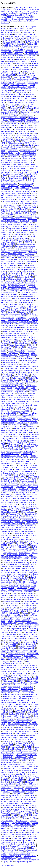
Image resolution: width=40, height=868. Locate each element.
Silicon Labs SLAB (14, 223)
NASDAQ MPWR (23, 547)
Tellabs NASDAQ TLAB (19, 331)
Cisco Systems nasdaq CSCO (27, 753)
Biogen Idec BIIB (21, 392)
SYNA (25, 580)
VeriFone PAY (6, 739)
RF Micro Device (32, 281)
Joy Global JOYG (7, 821)
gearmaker (17, 809)
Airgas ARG (24, 504)
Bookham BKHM (28, 415)
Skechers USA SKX (28, 341)
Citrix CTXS (24, 797)
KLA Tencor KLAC (32, 42)
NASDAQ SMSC (13, 609)
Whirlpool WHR (7, 392)
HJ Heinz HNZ (28, 687)
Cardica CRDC (32, 780)
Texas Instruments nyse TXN (13, 362)
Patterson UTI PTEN (28, 483)
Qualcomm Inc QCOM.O (29, 366)
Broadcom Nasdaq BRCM (16, 15)
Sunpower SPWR (33, 329)
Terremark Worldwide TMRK (18, 630)
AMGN (3, 801)
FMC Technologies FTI (27, 648)
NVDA (3, 671)
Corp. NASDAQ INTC (20, 673)
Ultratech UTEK (30, 524)
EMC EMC (32, 669)
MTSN (33, 634)
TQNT (18, 153)
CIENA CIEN (20, 669)
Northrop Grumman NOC (19, 545)
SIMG (30, 432)
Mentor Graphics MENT (19, 238)
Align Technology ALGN (16, 285)
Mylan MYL (33, 339)
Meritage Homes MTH (28, 267)
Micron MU (21, 56)
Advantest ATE (8, 448)
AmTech (29, 658)
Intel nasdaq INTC (17, 778)
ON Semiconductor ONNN (12, 124)
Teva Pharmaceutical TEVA (10, 261)
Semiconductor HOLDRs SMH (12, 405)
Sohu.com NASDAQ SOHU (20, 462)
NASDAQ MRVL (23, 407)
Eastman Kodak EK (8, 423)
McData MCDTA (7, 522)
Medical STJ (20, 832)
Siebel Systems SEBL (17, 176)
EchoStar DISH (33, 522)
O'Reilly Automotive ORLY (10, 786)
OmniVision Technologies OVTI (12, 81)
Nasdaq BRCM (33, 582)
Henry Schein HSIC (10, 553)
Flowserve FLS (30, 316)
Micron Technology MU (30, 40)
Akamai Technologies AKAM (18, 166)
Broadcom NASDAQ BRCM (13, 42)
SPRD (15, 504)
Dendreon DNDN (12, 735)
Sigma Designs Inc (7, 318)
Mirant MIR (25, 539)
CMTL (34, 479)
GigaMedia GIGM (28, 796)
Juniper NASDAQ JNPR (9, 531)
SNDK (3, 279)
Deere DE (4, 566)
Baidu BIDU (12, 312)
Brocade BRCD (28, 67)
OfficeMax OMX (31, 671)
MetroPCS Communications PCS (25, 427)
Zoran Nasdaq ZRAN (8, 636)
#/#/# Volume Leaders (32, 599)
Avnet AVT (10, 547)
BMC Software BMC (30, 261)
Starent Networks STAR (11, 415)
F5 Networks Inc (26, 397)
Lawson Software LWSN (25, 592)
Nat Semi (32, 817)
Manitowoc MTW (7, 192)
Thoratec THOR (13, 364)
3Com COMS (30, 96)
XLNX (31, 160)
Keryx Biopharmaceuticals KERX (18, 411)
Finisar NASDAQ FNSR (23, 469)
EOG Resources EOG (16, 730)
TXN (22, 281)
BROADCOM (20, 7)
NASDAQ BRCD (7, 669)
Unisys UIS (5, 465)
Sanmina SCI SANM (17, 120)
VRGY (20, 359)
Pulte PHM (20, 543)
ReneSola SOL (22, 423)
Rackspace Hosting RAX (9, 483)
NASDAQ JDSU (14, 613)
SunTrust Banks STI (29, 471)
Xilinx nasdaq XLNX (10, 681)
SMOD (25, 434)
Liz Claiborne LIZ (31, 693)
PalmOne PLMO (14, 817)
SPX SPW (19, 450)
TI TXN (6, 114)
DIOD (18, 619)
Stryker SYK (16, 436)
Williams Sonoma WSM (31, 438)
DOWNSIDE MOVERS (28, 421)
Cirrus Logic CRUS (15, 54)
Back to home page (7, 865)
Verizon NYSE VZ (31, 566)
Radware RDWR (11, 564)
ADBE (3, 689)
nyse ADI (4, 846)
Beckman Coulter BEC (31, 559)
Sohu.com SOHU (13, 471)
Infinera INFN (28, 223)
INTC (14, 127)
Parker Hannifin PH (19, 378)
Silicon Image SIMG (8, 131)
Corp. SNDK (7, 324)
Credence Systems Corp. (23, 733)
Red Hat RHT (6, 252)
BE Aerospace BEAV (21, 428)
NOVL (28, 263)
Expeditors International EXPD (12, 557)
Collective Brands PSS (25, 277)
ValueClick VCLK (14, 434)
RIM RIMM (30, 291)
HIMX (21, 763)
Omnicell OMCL (30, 856)
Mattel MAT (34, 724)
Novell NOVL (6, 298)
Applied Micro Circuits (14, 254)
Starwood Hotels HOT (19, 273)
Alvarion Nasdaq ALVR (21, 498)
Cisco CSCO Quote (27, 594)
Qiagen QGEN (6, 722)
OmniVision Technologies (27, 518)
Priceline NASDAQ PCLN (10, 382)
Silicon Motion (32, 681)
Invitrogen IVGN (7, 450)
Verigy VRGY (30, 254)
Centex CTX (33, 819)
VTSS (28, 535)
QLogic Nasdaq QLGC (22, 170)
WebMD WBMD (21, 821)
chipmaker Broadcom (32, 145)
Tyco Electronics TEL (20, 236)
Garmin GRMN (6, 164)
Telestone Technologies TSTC (11, 856)
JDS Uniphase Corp (21, 388)
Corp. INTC (7, 561)
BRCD (11, 129)
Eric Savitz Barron (19, 792)
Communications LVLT (9, 797)
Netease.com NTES (15, 304)
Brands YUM (23, 634)
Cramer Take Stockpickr (11, 333)
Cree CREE (12, 106)
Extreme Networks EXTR (10, 361)
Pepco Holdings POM (31, 860)
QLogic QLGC (23, 48)
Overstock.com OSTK (24, 720)
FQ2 (12, 827)
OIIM (16, 260)
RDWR (34, 578)
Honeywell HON (14, 551)
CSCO (23, 681)
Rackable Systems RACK (10, 296)
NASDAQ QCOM (23, 126)
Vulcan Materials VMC (15, 444)
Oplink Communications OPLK (25, 825)
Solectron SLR (26, 110)
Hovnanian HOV (20, 819)
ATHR (30, 147)
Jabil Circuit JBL (7, 93)
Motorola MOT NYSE (20, 403)
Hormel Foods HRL (22, 774)
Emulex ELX (27, 32)
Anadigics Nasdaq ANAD (27, 646)
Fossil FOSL (32, 219)
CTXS (15, 625)
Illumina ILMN (32, 390)
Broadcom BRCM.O (20, 683)
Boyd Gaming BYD (15, 799)
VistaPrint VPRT (27, 380)
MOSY (19, 728)
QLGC (29, 308)
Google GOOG (26, 485)
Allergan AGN (14, 679)
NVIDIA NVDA (9, 44)
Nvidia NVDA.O (27, 617)
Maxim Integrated (14, 271)
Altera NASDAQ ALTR (9, 149)
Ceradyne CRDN (14, 687)
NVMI (3, 399)
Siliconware (26, 726)
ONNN (5, 563)
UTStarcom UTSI (9, 207)
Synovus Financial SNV (15, 529)
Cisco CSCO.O (6, 611)
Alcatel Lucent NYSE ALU (12, 440)
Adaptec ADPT (30, 357)
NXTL (19, 584)
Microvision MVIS (26, 737)
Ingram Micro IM (12, 281)
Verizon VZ (20, 390)
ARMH (5, 331)
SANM (5, 834)
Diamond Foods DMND (30, 679)
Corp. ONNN (24, 815)
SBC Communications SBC (10, 572)
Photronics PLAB (31, 359)
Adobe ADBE (19, 164)
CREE (15, 815)
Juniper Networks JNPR (11, 40)
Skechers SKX (13, 186)
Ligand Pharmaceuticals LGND (15, 664)
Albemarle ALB (27, 454)
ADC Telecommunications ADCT (17, 93)
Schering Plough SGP (31, 514)
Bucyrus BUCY (16, 632)
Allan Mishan (24, 413)
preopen (34, 456)
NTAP (3, 526)
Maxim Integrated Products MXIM (20, 36)
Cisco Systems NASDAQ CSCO (21, 829)
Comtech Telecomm (10, 368)
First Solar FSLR (24, 194)
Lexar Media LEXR (29, 382)
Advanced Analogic (28, 250)
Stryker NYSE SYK (14, 452)
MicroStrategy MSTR (10, 644)
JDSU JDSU (26, 172)
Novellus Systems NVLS (12, 67)
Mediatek (12, 844)
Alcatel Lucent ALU (8, 162)
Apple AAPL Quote (15, 599)
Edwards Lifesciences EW (10, 512)
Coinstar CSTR (32, 739)
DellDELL (4, 632)
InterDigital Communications (11, 370)
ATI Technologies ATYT (15, 291)
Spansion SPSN (13, 250)
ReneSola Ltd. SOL (32, 778)
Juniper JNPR (19, 50)
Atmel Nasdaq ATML (22, 376)
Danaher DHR (23, 489)
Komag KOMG (6, 819)
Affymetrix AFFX (14, 228)
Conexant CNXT (13, 157)
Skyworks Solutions (14, 102)
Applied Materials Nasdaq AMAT (25, 91)
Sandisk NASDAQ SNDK (23, 256)
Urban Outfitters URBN (29, 667)
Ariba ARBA (11, 706)
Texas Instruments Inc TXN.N (13, 201)
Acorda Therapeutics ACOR (11, 650)
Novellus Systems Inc (20, 211)
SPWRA (33, 630)
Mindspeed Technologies (17, 629)
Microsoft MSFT (9, 496)
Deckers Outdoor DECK (17, 508)
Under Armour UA (29, 328)
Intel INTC (19, 52)
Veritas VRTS (20, 522)
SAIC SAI (7, 780)
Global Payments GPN (11, 341)
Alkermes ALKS (7, 442)
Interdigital (11, 407)
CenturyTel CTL (18, 794)
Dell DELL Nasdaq (28, 475)
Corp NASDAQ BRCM (26, 697)
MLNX (16, 475)
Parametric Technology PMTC (20, 510)
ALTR (15, 203)
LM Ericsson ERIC (15, 279)
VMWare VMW (29, 452)
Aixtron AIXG (13, 267)
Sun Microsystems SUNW (10, 454)
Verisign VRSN (28, 691)
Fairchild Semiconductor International (19, 558)
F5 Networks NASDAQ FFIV (20, 640)
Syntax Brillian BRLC (28, 260)
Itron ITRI (28, 448)
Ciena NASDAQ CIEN (23, 232)
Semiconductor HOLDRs (9, 539)
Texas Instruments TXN (26, 30)
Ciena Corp (15, 114)
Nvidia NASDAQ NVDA (17, 87)
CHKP (28, 458)
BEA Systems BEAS (31, 108)
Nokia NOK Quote (19, 805)
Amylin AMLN (13, 603)
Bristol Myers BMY (28, 195)
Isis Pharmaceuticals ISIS (17, 766)
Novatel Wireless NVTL (9, 221)
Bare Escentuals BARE (24, 827)
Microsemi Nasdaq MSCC (10, 761)
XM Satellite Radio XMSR (12, 695)
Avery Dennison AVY (8, 269)
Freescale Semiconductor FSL (28, 199)
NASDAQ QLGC (13, 790)
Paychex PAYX (15, 675)
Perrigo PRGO (13, 689)
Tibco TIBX (29, 463)
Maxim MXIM (33, 378)
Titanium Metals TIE (26, 368)
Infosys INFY (23, 702)
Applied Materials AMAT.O (17, 724)
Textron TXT (12, 850)
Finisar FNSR (10, 48)
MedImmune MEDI (8, 302)
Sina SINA (34, 166)
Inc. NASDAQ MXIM (28, 586)
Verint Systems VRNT (28, 596)
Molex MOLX (25, 203)
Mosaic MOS (25, 221)
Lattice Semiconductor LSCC (11, 98)
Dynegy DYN (8, 862)
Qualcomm (7, 683)
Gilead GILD (5, 794)
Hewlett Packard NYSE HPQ (26, 784)
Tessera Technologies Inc (28, 306)
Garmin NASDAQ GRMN (12, 605)
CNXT (26, 98)
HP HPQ (29, 529)
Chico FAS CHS (9, 592)
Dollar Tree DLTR (18, 662)
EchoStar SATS (8, 728)
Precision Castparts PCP (29, 446)
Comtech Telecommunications (18, 574)
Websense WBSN (27, 296)
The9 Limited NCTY (10, 716)
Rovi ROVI (20, 458)
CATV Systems (33, 766)
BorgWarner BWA (7, 619)
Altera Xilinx (17, 145)
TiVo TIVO (7, 168)
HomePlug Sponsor (28, 512)
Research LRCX (26, 186)
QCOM (27, 124)
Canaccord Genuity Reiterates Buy (22, 834)
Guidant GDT (29, 799)
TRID (35, 551)
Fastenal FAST (26, 289)
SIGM (25, 228)
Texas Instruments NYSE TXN (25, 197)
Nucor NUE (19, 535)
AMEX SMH (24, 355)
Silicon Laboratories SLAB (18, 104)
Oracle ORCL (27, 333)
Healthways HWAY (8, 588)
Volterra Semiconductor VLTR (24, 168)
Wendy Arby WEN (15, 514)
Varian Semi (5, 528)
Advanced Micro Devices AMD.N (13, 329)
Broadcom (23, 127)
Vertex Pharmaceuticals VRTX (18, 225)
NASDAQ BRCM (14, 642)
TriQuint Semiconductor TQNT (18, 143)
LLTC (10, 248)
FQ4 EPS (32, 345)
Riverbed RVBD (21, 339)
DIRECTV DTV (14, 438)
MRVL (5, 120)
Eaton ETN (24, 209)
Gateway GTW (15, 846)
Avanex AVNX (22, 394)
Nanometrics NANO (8, 199)
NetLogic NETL (21, 100)
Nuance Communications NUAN (14, 219)
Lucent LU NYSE (18, 533)
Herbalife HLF (20, 582)
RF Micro (15, 596)
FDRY (21, 106)
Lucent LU (25, 61)
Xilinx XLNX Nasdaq (8, 648)
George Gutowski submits (21, 823)
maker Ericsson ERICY (29, 811)
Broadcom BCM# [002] (14, 11)
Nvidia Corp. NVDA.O (30, 790)
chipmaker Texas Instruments (17, 555)
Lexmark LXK (8, 147)
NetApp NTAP (21, 147)
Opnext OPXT (21, 487)
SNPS (26, 728)
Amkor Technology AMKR (29, 122)
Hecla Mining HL (20, 615)
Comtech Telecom (33, 730)
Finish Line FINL (7, 401)
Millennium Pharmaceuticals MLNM (15, 365)
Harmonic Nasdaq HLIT (20, 578)
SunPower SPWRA (22, 743)
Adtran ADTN (22, 75)
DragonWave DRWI (8, 240)
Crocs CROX (22, 258)
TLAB (3, 285)
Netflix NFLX (33, 805)
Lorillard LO (7, 731)
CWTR (33, 665)
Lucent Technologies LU (21, 69)
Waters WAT (28, 399)
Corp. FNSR (5, 533)
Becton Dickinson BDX (9, 306)
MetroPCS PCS (6, 428)
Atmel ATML (32, 56)
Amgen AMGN (6, 256)
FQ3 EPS (23, 432)
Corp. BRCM (5, 19)
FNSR (34, 213)
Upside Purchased (24, 768)
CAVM (26, 456)
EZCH (21, 623)
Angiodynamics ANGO (27, 526)
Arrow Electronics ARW (24, 217)
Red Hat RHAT (6, 170)
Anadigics (4, 827)
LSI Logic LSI (6, 91)
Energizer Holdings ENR (24, 862)
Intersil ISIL (11, 65)
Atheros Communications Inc (24, 570)
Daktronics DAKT (13, 803)
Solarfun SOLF (22, 496)
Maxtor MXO (33, 487)
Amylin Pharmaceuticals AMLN (12, 263)
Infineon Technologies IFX (25, 215)
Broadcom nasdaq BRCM (28, 322)
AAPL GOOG (22, 836)
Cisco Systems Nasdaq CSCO (21, 310)
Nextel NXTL (6, 308)
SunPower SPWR (9, 697)
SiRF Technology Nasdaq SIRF (27, 755)
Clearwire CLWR (24, 326)
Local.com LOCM (25, 858)
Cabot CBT (5, 596)
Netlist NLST (33, 561)
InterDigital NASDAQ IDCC (11, 456)
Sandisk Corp (20, 401)
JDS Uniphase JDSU (31, 54)
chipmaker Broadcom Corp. (10, 13)
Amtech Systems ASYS (24, 704)
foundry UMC (6, 693)
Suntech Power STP (20, 252)
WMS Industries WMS (9, 184)
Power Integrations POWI (17, 287)
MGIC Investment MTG (11, 726)
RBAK (11, 190)
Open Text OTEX (9, 374)
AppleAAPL (12, 518)
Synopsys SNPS (13, 61)
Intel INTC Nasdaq (26, 116)
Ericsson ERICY (7, 188)
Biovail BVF (12, 526)
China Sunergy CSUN (22, 493)
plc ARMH (28, 747)
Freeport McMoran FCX (15, 658)
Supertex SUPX (14, 796)
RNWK (10, 774)
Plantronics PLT (6, 343)
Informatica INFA (7, 409)
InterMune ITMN (28, 609)
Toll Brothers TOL (24, 636)
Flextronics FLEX (26, 149)
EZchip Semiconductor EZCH (26, 182)
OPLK (28, 201)
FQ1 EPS (30, 401)
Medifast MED (8, 755)
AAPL (10, 710)
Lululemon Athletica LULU (10, 520)
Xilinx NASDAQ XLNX (30, 205)
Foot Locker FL (8, 584)
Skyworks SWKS (27, 157)
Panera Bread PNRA (8, 359)
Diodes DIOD (22, 131)
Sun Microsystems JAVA (24, 502)
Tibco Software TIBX (15, 96)
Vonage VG (5, 677)
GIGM (10, 621)
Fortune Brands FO (21, 685)
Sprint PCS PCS (25, 716)
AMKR (21, 386)
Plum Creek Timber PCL (9, 667)
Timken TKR (18, 788)
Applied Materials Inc (8, 623)
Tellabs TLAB (22, 44)
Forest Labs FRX (20, 337)
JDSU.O (35, 638)
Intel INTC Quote (27, 294)
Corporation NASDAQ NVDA (17, 718)
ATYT (37, 256)
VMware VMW (13, 397)
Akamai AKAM (14, 195)
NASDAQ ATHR (21, 442)
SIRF (31, 555)
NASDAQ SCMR (20, 561)
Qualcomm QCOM (15, 28)
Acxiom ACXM (23, 848)
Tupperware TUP (7, 347)
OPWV (17, 708)
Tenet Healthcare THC (15, 425)
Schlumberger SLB (15, 801)
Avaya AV (17, 234)
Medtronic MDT (7, 197)
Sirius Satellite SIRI (26, 184)
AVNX (19, 860)
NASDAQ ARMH (27, 531)
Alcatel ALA (24, 353)
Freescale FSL (12, 430)
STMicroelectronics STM (26, 89)
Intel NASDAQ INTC (25, 162)
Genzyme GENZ (13, 617)
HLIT (27, 557)
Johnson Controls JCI (32, 590)
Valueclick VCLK (12, 770)
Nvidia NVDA (32, 38)
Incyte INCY (26, 551)
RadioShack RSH (7, 217)
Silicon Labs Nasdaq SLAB (10, 691)
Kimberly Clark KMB (8, 646)
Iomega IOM (12, 634)
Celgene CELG (28, 271)
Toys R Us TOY (24, 706)
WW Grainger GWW (27, 564)
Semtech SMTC (6, 135)
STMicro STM (12, 349)
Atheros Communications (18, 345)
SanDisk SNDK (22, 60)
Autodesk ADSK (14, 155)
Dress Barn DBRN (27, 770)
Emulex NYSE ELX (15, 213)
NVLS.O (4, 829)
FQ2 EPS (29, 537)
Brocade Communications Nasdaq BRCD (20, 173)
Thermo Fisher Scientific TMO (25, 731)
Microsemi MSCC (23, 133)
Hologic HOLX (22, 568)
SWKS (10, 388)
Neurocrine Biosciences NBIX (13, 852)
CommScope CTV (24, 419)
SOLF (10, 685)
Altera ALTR (20, 38)
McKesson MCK (7, 733)
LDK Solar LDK (30, 440)
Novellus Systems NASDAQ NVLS (13, 477)
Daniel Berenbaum (15, 749)
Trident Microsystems (8, 698)
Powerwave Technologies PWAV (19, 275)
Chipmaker (5, 273)
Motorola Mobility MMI (9, 209)
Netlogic (25, 613)
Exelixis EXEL (22, 588)
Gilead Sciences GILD (28, 151)
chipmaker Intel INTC (31, 642)
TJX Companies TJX (8, 848)
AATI (18, 831)
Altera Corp (23, 265)
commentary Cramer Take (30, 603)
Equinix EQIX (30, 283)
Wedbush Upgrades (7, 860)
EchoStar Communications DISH (14, 115)
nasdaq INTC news (24, 807)
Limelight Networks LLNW (10, 159)
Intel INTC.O (13, 586)
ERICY (14, 465)
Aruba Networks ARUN (23, 135)
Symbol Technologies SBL (17, 417)
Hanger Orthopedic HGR (16, 372)
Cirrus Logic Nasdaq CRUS (10, 580)
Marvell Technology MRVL (10, 32)
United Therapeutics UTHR (24, 248)
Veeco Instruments (29, 846)
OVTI (5, 176)
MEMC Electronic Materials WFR (13, 73)
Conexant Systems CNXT (10, 112)
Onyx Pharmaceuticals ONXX (13, 516)
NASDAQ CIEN (9, 258)
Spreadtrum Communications (21, 677)
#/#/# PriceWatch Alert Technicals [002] (18, 775)
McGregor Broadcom (31, 11)
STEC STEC (7, 493)
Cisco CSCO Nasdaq (23, 190)
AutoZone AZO (22, 460)
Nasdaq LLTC (20, 712)
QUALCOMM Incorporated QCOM (13, 314)
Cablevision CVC (17, 782)
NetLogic (34, 413)
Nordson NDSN (33, 372)
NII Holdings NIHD (27, 300)
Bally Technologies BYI (21, 298)
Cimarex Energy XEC (8, 858)
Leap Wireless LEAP (8, 194)
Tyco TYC (17, 467)
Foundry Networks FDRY (21, 77)
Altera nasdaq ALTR (14, 541)
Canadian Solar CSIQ (15, 316)
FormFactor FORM (10, 479)
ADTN (5, 640)
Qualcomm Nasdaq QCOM (10, 71)
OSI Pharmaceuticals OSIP (15, 701)
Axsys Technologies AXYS (10, 842)
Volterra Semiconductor (22, 343)
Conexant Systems (14, 230)
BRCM (5, 85)
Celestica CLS (13, 151)
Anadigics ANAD (21, 93)
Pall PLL (19, 663)
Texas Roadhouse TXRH (9, 485)
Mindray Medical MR (8, 335)
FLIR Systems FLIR (23, 409)
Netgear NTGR (12, 122)
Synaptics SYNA (16, 108)
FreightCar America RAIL (28, 850)
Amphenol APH (8, 141)
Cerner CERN (24, 607)
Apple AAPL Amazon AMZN (11, 813)
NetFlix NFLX (29, 605)
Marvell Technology (22, 63)
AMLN (30, 840)
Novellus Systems (7, 153)
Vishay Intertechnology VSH (13, 283)
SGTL (3, 225)
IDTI (18, 141)
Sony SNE (4, 782)
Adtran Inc (7, 792)
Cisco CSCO (21, 83)
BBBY (16, 811)
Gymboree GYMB (7, 831)
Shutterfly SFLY (20, 757)
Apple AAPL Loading (22, 710)
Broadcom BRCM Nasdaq (21, 19)
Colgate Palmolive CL (28, 644)
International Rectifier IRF (10, 172)
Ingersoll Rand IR (14, 660)
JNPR (37, 217)
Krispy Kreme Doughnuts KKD (20, 854)
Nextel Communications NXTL (12, 242)
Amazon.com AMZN (21, 495)
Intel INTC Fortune (15, 399)
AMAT (11, 502)
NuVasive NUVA (32, 174)
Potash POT (5, 594)
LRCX (20, 463)
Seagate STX (13, 353)
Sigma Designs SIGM (23, 139)
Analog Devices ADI (8, 30)
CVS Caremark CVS (30, 520)
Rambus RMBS (6, 34)
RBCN (3, 599)
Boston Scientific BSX (23, 227)
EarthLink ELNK (33, 832)
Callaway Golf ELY (25, 335)
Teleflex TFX (8, 757)
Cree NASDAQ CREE (16, 714)
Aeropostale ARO (13, 328)
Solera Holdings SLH (26, 698)
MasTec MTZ (19, 506)
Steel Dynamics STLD (17, 576)
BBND (3, 514)
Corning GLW (33, 83)
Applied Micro (21, 318)
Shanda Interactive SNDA (26, 844)
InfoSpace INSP (6, 337)
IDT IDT (31, 792)
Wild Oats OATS (32, 714)
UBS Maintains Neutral (9, 607)
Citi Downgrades (19, 840)
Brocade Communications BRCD (25, 79)
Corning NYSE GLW (22, 188)
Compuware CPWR (15, 590)
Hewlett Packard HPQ (25, 240)
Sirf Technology (19, 739)
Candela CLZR (24, 553)
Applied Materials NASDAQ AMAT (13, 118)
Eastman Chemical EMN (16, 654)
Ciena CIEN (33, 44)
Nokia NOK (21, 180)
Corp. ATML (24, 293)
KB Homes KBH (13, 289)
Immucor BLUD (25, 465)
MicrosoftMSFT (18, 780)
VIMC (23, 735)
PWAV (10, 351)
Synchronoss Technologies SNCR (19, 549)
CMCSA (19, 448)
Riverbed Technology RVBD (26, 192)
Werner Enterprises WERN (24, 759)
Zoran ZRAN (32, 73)
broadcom (30, 7)
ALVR (3, 250)
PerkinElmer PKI (33, 654)
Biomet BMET (20, 351)
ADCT (3, 417)
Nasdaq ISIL (28, 813)
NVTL (8, 203)
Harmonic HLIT (18, 308)
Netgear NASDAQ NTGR (12, 656)
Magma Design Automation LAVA (15, 741)
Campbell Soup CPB (8, 836)
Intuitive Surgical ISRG (23, 324)
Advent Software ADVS (9, 293)
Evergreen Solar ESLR (9, 413)
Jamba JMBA (21, 652)
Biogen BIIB (20, 347)
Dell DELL (34, 331)
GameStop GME (23, 374)
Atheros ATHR (27, 71)
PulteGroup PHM (9, 807)
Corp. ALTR (28, 749)
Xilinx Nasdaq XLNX (11, 110)
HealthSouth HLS (9, 768)
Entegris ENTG (8, 568)
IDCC (24, 708)
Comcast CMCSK (26, 491)
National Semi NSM (8, 75)
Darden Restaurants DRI (28, 481)
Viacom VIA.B (24, 479)
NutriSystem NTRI (9, 489)
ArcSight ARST (16, 838)
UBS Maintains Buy (15, 747)
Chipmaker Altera (16, 566)
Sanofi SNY (11, 627)
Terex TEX (27, 619)
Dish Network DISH (8, 244)
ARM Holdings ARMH (11, 46)
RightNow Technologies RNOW (12, 473)
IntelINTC (18, 137)
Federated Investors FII (9, 432)
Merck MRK (10, 460)
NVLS (3, 186)
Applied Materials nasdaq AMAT (25, 751)
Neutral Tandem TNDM (23, 621)
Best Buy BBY (19, 611)
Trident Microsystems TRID (17, 178)
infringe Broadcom (19, 9)
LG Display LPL (17, 537)
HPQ (24, 831)
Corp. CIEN (5, 673)
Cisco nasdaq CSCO (15, 671)
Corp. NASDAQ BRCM (19, 85)
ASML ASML (6, 504)
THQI (24, 817)
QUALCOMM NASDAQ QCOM (12, 384)
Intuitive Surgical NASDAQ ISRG (13, 772)
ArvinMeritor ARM (15, 764)
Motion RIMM (25, 430)
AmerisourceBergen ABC (12, 601)
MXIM (34, 133)
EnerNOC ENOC (25, 625)
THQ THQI (24, 665)
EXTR (35, 726)
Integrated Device (7, 458)
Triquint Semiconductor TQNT (19, 320)
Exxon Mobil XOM (31, 695)
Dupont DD (28, 304)
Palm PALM (23, 269)
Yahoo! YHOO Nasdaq (11, 380)
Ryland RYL (20, 700)
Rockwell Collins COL (9, 265)
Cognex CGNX (33, 477)
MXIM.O (25, 761)
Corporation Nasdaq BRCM (25, 17)
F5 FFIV (15, 594)
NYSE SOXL (18, 693)
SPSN (37, 491)
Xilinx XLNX (29, 28)
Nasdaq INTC (6, 597)
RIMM (20, 357)
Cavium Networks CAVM (30, 112)
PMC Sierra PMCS (21, 34)
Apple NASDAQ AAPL (22, 722)
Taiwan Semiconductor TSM (25, 129)
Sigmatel (26, 234)
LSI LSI (36, 139)
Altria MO (34, 495)
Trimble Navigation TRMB (27, 207)
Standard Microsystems (29, 361)
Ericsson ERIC (13, 294)
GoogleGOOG (24, 638)
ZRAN (10, 232)
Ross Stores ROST (29, 675)
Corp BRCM (30, 473)
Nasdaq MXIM (13, 446)
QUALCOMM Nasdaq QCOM (24, 597)
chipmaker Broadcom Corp (20, 563)
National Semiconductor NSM (28, 65)
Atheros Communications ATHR (12, 58)
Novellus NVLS (9, 56)
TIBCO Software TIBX (9, 481)
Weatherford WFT (27, 689)
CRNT (27, 213)
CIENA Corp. (30, 242)
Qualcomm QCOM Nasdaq (12, 524)
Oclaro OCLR (33, 118)
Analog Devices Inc (8, 753)
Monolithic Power (20, 160)
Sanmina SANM (25, 312)
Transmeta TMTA (7, 215)
